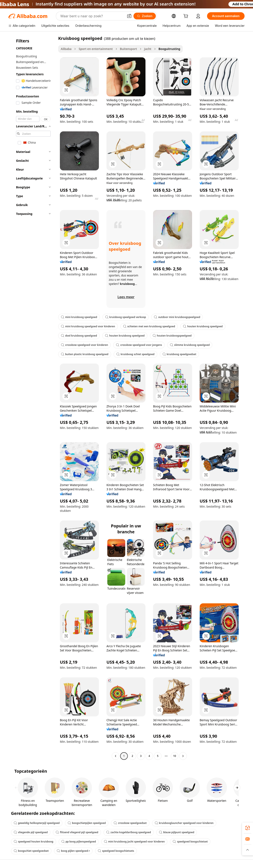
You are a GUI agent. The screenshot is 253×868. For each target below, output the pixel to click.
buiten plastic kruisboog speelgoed (85, 354)
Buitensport (129, 49)
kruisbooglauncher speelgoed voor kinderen (184, 823)
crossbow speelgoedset (130, 823)
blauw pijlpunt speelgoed (177, 832)
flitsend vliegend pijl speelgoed (77, 832)
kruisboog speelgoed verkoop (126, 317)
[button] (129, 16)
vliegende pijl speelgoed (31, 832)
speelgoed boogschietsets (116, 851)
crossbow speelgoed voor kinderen (84, 345)
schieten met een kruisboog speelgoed (149, 326)
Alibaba (66, 49)
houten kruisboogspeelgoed (172, 336)
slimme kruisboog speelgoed (190, 345)
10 (175, 756)
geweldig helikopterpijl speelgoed (37, 823)
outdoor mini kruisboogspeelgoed (177, 317)
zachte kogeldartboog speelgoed (129, 832)
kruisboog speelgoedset (179, 354)
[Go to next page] (183, 756)
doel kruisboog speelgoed (79, 336)
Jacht (148, 49)
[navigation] (32, 398)
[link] (248, 828)
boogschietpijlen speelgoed (87, 823)
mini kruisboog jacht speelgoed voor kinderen (134, 842)
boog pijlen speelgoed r (73, 851)
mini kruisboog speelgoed (79, 317)
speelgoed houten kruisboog (34, 842)
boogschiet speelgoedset (31, 851)
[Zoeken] (145, 16)
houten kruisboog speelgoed (203, 326)
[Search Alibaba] (92, 16)
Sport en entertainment (96, 49)
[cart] (187, 17)
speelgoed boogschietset (190, 842)
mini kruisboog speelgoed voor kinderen (88, 326)
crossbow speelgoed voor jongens (139, 345)
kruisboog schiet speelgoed (135, 354)
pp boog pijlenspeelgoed (79, 842)
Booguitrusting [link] (169, 49)
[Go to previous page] (116, 756)
